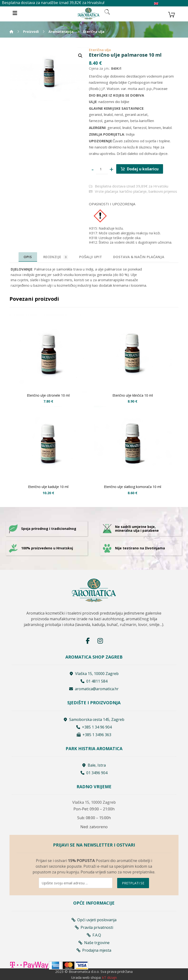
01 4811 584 (94, 681)
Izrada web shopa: (86, 977)
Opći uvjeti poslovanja (94, 920)
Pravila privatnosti (94, 927)
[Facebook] (88, 641)
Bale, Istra (94, 765)
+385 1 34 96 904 (94, 727)
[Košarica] (172, 14)
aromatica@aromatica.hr (94, 689)
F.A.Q (94, 935)
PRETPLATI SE (133, 883)
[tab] (91, 257)
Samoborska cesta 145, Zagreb (94, 719)
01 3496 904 (94, 773)
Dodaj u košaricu (143, 169)
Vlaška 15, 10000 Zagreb (94, 674)
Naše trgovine (94, 942)
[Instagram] (100, 641)
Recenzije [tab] (54, 257)
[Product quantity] (102, 169)
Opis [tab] (25, 257)
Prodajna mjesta (94, 950)
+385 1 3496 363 (94, 735)
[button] (80, 56)
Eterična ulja (100, 50)
